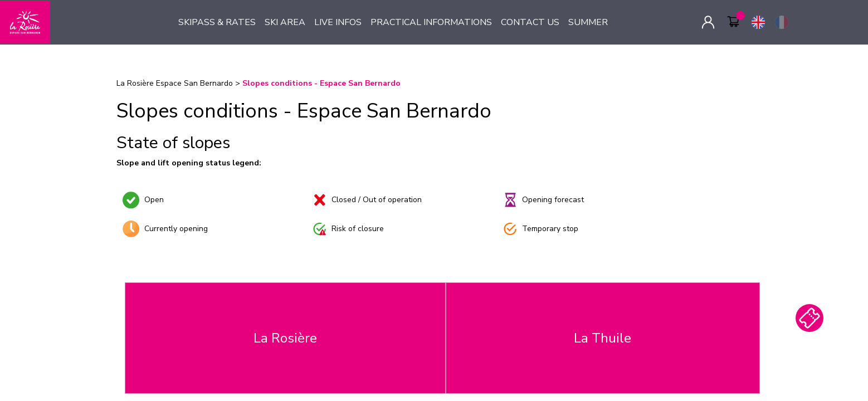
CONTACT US (530, 22)
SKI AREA (285, 22)
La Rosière (285, 338)
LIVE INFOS (338, 22)
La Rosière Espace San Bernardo (175, 83)
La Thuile (603, 338)
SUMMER (588, 22)
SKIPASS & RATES (217, 22)
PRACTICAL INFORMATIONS (431, 22)
